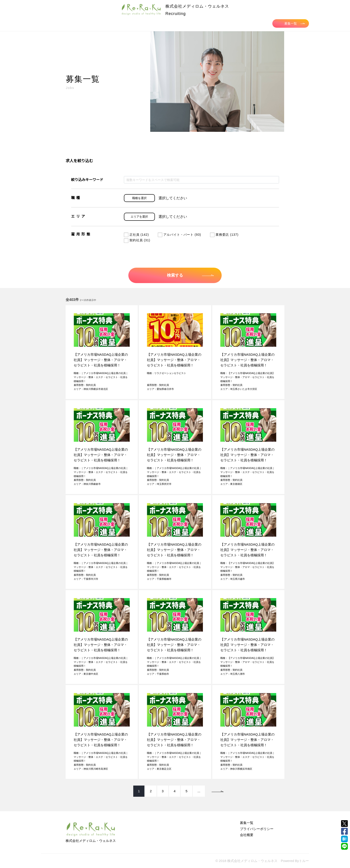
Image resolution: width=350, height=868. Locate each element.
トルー (304, 861)
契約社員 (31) (137, 240)
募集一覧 (295, 23)
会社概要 (247, 835)
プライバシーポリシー (257, 829)
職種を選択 (139, 198)
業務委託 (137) (224, 235)
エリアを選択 (139, 217)
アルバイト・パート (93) (179, 235)
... (199, 791)
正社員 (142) (136, 235)
